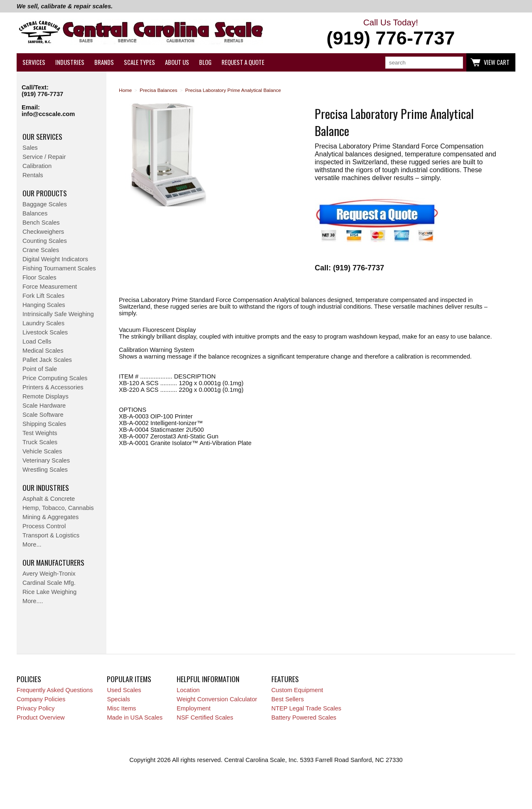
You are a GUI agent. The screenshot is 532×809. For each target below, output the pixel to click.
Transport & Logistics (51, 535)
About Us (177, 62)
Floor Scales (39, 277)
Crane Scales (41, 250)
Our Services (42, 136)
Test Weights (40, 433)
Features (285, 679)
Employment (193, 708)
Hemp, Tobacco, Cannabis (58, 508)
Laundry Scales (43, 323)
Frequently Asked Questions (55, 690)
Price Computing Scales (55, 378)
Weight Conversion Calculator (217, 699)
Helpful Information (208, 679)
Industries (70, 62)
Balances (35, 213)
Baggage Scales (45, 204)
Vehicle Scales (42, 451)
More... (32, 544)
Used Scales (124, 690)
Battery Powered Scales (304, 717)
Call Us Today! (391, 33)
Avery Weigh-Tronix (49, 574)
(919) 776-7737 (42, 94)
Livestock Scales (45, 332)
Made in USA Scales (135, 717)
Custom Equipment (297, 690)
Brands (104, 62)
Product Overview (41, 717)
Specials (118, 699)
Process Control (44, 526)
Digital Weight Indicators (55, 259)
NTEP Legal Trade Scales (306, 708)
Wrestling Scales (45, 470)
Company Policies (41, 699)
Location (188, 690)
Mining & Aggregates (50, 517)
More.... (33, 601)
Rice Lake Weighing (49, 592)
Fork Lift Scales (43, 296)
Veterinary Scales (46, 460)
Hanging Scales (44, 305)
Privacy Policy (36, 708)
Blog (205, 62)
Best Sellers (288, 699)
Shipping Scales (44, 424)
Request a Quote (243, 62)
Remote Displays (46, 396)
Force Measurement (50, 287)
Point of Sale (40, 369)
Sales (30, 148)
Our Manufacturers (53, 562)
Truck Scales (40, 442)
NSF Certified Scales (205, 717)
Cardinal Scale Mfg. (49, 583)
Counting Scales (45, 241)
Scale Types (139, 62)
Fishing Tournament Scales (59, 268)
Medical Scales (43, 351)
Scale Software (43, 415)
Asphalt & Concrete (49, 499)
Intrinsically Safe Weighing (58, 314)
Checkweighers (43, 232)
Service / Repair (44, 157)
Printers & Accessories (53, 387)
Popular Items (129, 679)
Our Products (45, 193)
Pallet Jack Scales (47, 360)
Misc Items (121, 708)
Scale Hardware (44, 406)
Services (34, 62)
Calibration (37, 166)
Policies (29, 679)
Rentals (33, 175)
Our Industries (46, 487)
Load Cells (37, 341)
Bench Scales (41, 223)
